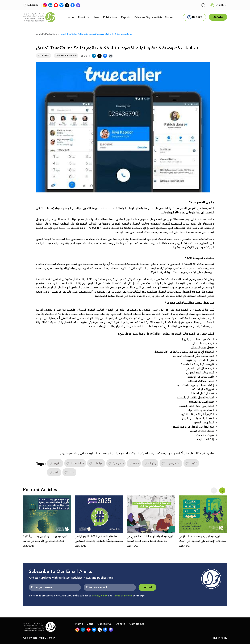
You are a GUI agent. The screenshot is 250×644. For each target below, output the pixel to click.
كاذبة (134, 463)
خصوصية (116, 463)
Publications (110, 17)
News (96, 17)
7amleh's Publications (47, 34)
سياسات (96, 463)
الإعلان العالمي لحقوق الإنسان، (95, 310)
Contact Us (104, 624)
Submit (147, 587)
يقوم (54, 472)
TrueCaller (75, 463)
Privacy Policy (100, 596)
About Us (83, 17)
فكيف (191, 463)
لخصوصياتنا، (171, 463)
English (217, 5)
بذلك (69, 472)
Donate (120, 624)
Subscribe (31, 5)
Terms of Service (123, 596)
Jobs (90, 624)
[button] (222, 491)
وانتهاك (150, 463)
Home (70, 17)
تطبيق (55, 463)
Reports (126, 17)
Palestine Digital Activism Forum (153, 17)
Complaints (137, 624)
